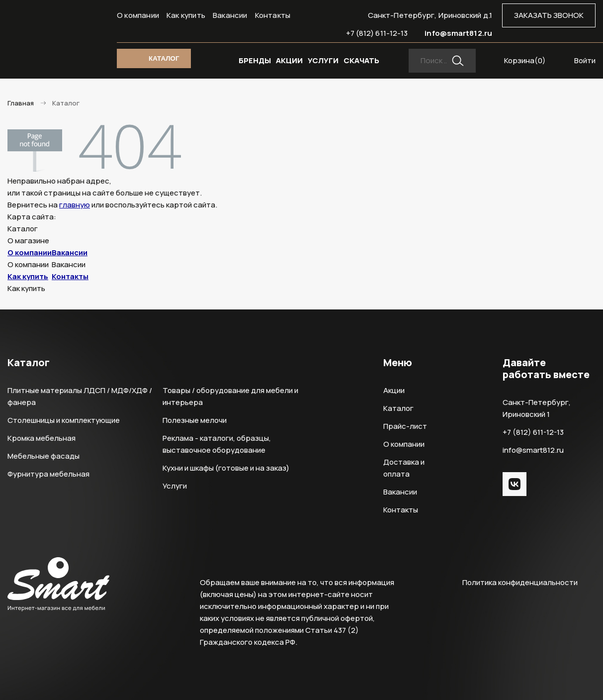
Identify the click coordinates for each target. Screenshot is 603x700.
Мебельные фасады (43, 456)
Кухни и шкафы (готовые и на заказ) (226, 468)
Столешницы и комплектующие (64, 420)
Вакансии (230, 15)
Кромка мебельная (42, 438)
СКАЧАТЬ (361, 60)
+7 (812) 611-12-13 (377, 33)
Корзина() (525, 60)
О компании (138, 15)
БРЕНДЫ (255, 60)
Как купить (186, 15)
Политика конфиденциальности (520, 582)
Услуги (175, 486)
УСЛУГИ (323, 60)
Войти (585, 60)
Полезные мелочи (195, 420)
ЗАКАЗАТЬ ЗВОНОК (549, 15)
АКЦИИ (289, 60)
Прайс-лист (405, 426)
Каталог (398, 408)
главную (75, 205)
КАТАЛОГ (164, 58)
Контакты (273, 15)
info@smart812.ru (458, 33)
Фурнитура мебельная (48, 474)
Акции (394, 390)
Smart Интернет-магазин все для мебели (58, 33)
